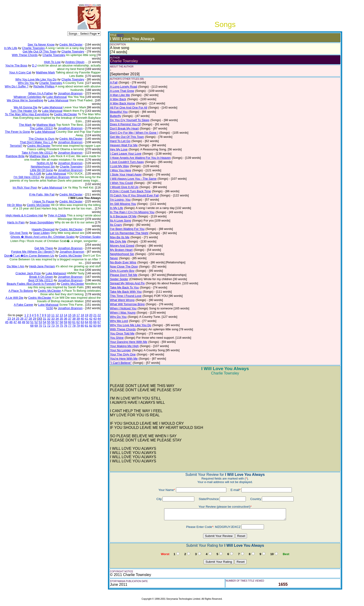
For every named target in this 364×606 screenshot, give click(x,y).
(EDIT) (120, 35)
